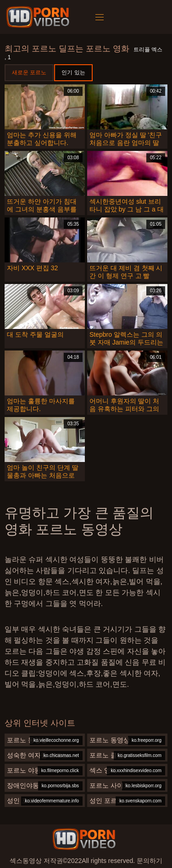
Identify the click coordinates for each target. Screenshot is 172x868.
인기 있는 (73, 72)
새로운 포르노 (29, 72)
